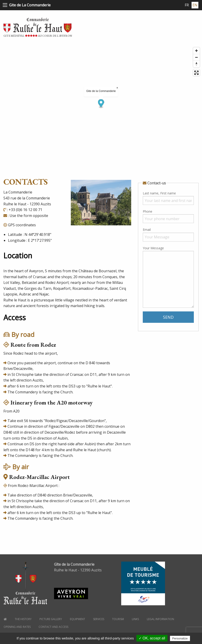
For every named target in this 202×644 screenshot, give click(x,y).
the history (23, 619)
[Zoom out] (196, 57)
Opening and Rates (17, 627)
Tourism (118, 619)
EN (195, 5)
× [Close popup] (117, 88)
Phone (168, 216)
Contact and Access (53, 627)
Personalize (180, 638)
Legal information (160, 619)
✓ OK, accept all (152, 638)
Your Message (168, 277)
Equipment (78, 619)
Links (135, 619)
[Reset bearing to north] (196, 64)
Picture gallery (51, 619)
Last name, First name (168, 198)
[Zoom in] (196, 51)
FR (187, 5)
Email (168, 234)
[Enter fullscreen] (196, 73)
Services (99, 619)
